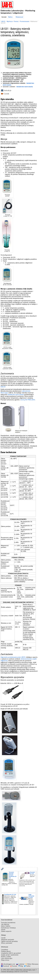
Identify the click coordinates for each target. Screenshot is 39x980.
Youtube (14, 966)
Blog (21, 966)
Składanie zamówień (8, 940)
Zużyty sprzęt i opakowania (10, 955)
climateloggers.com (8, 964)
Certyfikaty (5, 950)
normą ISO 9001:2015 (28, 400)
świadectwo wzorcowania (25, 87)
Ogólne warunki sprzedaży (9, 941)
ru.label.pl (20, 964)
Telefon (10, 17)
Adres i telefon (6, 926)
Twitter (27, 966)
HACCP (3, 387)
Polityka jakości (6, 951)
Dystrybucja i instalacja (8, 928)
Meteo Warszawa (32, 964)
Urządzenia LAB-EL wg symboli (11, 953)
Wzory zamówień (7, 943)
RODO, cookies (6, 957)
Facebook (5, 966)
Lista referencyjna (7, 958)
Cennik (7, 94)
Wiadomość (19, 17)
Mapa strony (5, 960)
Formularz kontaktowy (8, 923)
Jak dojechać (5, 924)
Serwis (3, 929)
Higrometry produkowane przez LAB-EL (13, 657)
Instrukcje (8, 90)
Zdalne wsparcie (6, 931)
